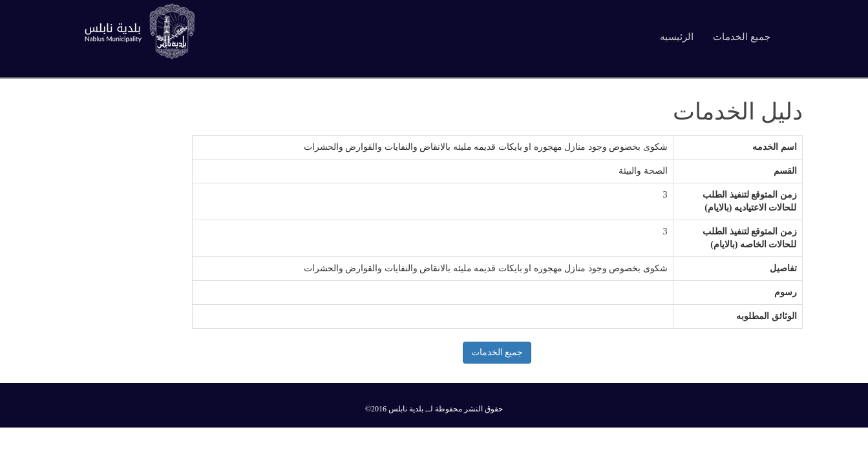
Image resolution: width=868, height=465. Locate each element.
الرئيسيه (677, 37)
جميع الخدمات (742, 37)
